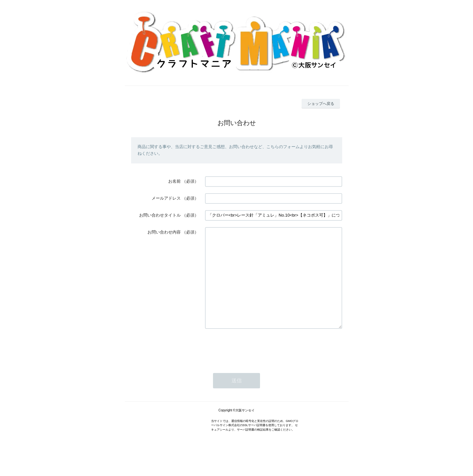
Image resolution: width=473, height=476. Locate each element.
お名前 (174, 181)
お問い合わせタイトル (160, 215)
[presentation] (254, 367)
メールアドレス (166, 198)
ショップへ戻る (321, 104)
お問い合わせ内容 (164, 232)
